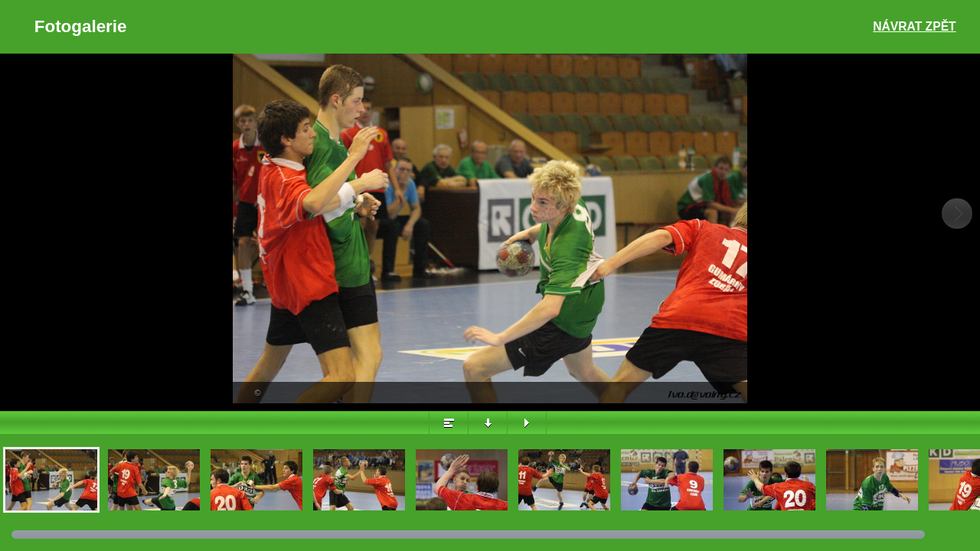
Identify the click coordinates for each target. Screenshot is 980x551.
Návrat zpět (914, 26)
